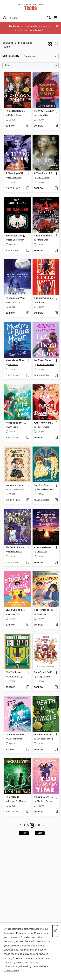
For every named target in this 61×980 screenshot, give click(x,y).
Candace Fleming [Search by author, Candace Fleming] (45, 739)
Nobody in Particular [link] (16, 485)
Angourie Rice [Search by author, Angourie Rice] (15, 614)
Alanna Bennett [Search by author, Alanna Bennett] (15, 739)
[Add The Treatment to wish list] (28, 687)
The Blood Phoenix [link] (44, 236)
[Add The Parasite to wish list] (28, 812)
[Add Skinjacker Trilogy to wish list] (28, 251)
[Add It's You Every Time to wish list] (56, 812)
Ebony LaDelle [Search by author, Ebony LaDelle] (43, 676)
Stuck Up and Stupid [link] (16, 610)
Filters (8, 65)
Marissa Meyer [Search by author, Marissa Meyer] (15, 552)
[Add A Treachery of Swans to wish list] (56, 188)
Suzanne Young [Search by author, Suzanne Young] (15, 676)
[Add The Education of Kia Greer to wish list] (28, 750)
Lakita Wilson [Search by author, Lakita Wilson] (43, 115)
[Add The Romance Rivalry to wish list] (56, 625)
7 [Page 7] (36, 825)
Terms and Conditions (16, 933)
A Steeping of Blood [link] (16, 173)
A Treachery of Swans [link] (44, 173)
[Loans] (49, 18)
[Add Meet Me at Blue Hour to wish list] (28, 376)
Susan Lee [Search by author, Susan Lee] (42, 614)
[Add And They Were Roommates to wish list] (56, 438)
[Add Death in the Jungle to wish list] (56, 750)
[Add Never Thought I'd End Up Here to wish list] (28, 438)
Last (40, 833)
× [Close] (55, 931)
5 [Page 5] (28, 825)
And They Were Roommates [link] (44, 423)
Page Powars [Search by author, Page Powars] (43, 427)
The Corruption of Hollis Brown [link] (44, 298)
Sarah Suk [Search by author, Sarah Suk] (13, 365)
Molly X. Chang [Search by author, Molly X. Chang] (15, 115)
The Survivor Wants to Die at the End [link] (16, 298)
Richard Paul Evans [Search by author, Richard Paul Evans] (17, 801)
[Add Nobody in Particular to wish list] (28, 500)
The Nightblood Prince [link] (16, 111)
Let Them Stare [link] (42, 361)
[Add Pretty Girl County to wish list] (56, 126)
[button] (50, 45)
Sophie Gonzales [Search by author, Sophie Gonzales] (16, 489)
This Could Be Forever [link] (44, 672)
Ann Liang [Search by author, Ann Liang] (13, 427)
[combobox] (24, 18)
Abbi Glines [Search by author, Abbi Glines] (42, 552)
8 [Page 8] (39, 825)
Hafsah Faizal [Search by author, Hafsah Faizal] (14, 178)
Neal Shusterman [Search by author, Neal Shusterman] (16, 240)
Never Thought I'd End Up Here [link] (16, 423)
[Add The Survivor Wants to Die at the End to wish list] (28, 313)
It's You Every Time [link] (44, 797)
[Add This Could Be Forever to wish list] (56, 687)
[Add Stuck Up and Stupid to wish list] (28, 625)
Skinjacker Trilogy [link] (15, 236)
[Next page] (43, 825)
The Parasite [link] (12, 797)
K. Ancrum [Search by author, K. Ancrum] (41, 302)
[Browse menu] (56, 18)
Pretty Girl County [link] (44, 111)
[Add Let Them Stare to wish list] (56, 376)
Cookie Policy (12, 971)
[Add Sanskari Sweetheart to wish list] (56, 500)
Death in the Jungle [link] (44, 735)
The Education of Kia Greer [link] (16, 735)
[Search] (5, 18)
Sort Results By (11, 56)
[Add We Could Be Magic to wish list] (28, 563)
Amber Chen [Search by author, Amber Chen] (43, 240)
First (24, 833)
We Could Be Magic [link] (16, 548)
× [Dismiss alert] (57, 26)
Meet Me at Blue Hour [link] (16, 361)
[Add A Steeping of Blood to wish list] (28, 188)
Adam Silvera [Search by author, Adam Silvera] (14, 302)
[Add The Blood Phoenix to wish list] (56, 251)
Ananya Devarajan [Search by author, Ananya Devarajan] (45, 489)
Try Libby (14, 26)
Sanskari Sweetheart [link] (44, 485)
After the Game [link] (42, 548)
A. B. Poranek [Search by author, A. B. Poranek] (43, 178)
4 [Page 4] (24, 825)
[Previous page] (20, 825)
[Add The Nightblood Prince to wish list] (28, 126)
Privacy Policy (42, 933)
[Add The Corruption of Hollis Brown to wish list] (56, 313)
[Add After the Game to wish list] (56, 563)
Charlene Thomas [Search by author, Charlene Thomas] (45, 801)
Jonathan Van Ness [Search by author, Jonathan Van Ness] (46, 365)
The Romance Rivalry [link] (44, 610)
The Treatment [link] (14, 672)
